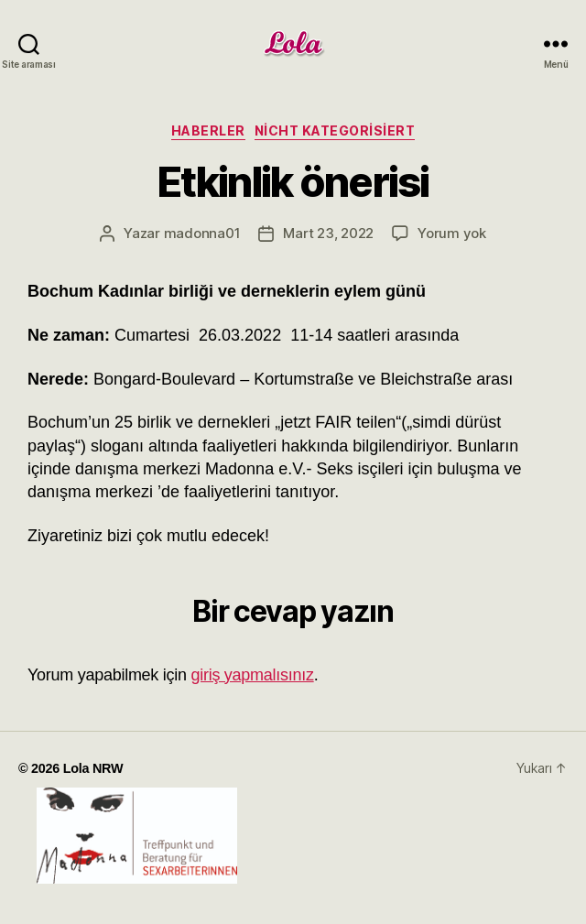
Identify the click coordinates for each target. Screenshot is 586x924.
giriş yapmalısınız (252, 675)
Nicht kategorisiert (335, 130)
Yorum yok (452, 233)
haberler (208, 130)
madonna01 (202, 233)
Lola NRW (93, 768)
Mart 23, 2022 (328, 233)
